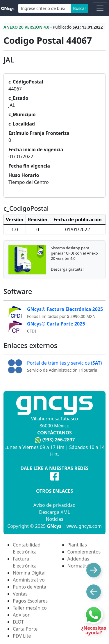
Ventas (20, 594)
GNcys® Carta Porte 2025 (56, 324)
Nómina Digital (29, 573)
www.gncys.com (84, 526)
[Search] (44, 8)
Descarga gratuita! (67, 269)
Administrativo (29, 580)
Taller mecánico (30, 608)
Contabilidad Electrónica (27, 548)
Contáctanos (54, 433)
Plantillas (77, 545)
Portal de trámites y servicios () (65, 363)
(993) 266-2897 (59, 440)
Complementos (84, 552)
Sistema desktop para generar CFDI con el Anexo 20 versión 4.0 (74, 253)
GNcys (54, 526)
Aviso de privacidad (54, 505)
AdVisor (21, 615)
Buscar (80, 8)
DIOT (18, 622)
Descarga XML (54, 512)
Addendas (78, 559)
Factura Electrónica (25, 562)
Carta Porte (25, 629)
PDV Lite (22, 636)
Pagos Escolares (30, 601)
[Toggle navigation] (100, 8)
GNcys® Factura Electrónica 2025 (65, 309)
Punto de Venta (30, 587)
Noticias (54, 519)
